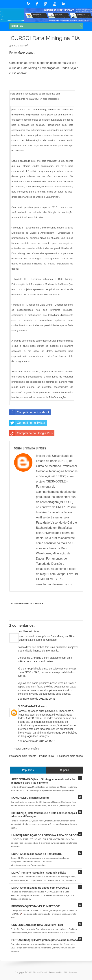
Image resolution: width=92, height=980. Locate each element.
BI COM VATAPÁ (28, 706)
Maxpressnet (26, 53)
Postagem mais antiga (70, 756)
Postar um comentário (26, 749)
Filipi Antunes (70, 972)
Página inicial (47, 756)
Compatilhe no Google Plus (31, 433)
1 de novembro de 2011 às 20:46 (36, 699)
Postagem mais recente (23, 756)
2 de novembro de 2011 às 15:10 (36, 741)
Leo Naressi (25, 631)
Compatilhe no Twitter (27, 423)
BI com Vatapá (40, 972)
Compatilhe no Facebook (30, 412)
